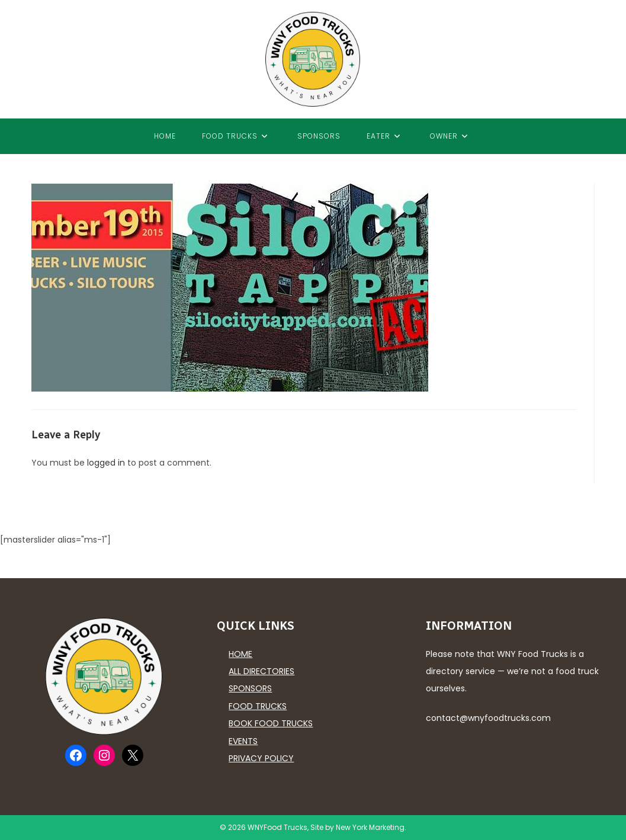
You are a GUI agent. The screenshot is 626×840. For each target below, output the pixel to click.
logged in (106, 463)
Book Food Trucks (271, 723)
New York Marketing (370, 827)
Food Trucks (258, 706)
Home (240, 654)
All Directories (261, 671)
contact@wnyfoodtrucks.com (488, 718)
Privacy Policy (261, 758)
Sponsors (250, 688)
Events (243, 741)
